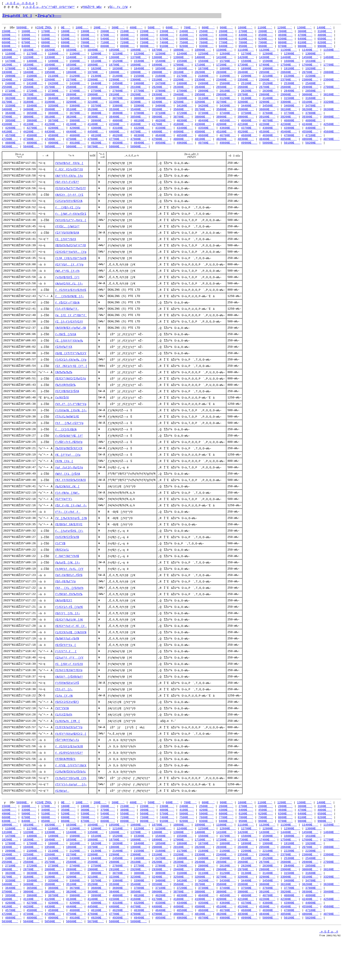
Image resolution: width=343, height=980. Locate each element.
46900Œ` (271, 143)
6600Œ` (9, 44)
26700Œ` (267, 91)
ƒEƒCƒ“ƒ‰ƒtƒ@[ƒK (69, 644)
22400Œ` (10, 84)
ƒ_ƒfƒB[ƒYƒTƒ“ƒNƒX (71, 795)
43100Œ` (121, 135)
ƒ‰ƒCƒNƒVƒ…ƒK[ (67, 507)
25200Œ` (271, 87)
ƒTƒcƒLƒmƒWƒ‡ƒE (67, 434)
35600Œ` (181, 115)
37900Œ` (10, 123)
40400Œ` (206, 127)
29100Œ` (117, 99)
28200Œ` (249, 95)
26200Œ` (160, 91)
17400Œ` (267, 68)
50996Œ (23, 28)
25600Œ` (31, 91)
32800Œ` (246, 107)
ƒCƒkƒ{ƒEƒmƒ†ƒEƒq (69, 697)
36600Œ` (56, 119)
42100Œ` (246, 131)
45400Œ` (289, 139)
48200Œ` (224, 146)
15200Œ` (121, 64)
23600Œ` (267, 84)
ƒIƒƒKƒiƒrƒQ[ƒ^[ (71, 382)
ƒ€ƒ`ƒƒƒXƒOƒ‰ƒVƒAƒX (70, 500)
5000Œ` (29, 40)
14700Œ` (13, 64)
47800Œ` (139, 146)
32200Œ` (117, 107)
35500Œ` (160, 115)
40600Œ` (249, 127)
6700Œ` (29, 44)
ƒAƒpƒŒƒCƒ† (64, 625)
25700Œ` (53, 91)
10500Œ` (117, 52)
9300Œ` (206, 48)
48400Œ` (267, 146)
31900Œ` (53, 107)
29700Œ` (246, 99)
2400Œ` (187, 32)
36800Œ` (99, 119)
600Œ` (172, 28)
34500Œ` (271, 111)
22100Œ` (271, 80)
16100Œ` (314, 64)
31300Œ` (249, 103)
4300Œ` (226, 36)
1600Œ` (29, 32)
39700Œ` (56, 127)
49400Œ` (142, 150)
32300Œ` (139, 107)
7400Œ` (167, 44)
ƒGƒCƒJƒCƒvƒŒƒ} (67, 730)
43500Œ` (206, 135)
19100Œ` (292, 72)
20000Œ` (160, 76)
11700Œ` (35, 56)
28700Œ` (31, 99)
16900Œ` (160, 68)
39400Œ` (332, 123)
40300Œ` (185, 127)
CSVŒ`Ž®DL (44, 28)
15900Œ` (271, 64)
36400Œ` (13, 119)
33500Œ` (56, 111)
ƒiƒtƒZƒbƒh (64, 743)
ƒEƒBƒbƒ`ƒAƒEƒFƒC (69, 546)
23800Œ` (310, 84)
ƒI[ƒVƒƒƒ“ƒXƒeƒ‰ (69, 356)
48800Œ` (13, 150)
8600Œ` (68, 48)
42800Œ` (56, 135)
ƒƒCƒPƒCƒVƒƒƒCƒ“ (69, 782)
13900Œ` (181, 60)
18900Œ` (249, 72)
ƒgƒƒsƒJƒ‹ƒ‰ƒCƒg (69, 487)
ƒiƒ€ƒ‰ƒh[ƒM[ (68, 749)
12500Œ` (206, 56)
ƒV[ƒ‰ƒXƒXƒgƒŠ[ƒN (71, 539)
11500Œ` (332, 52)
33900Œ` (142, 111)
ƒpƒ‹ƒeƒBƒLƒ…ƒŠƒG (69, 598)
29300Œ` (160, 99)
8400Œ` (29, 48)
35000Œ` (53, 115)
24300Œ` (78, 87)
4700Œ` (305, 36)
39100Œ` (267, 123)
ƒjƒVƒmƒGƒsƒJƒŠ (67, 710)
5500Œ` (127, 40)
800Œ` (208, 28)
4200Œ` (206, 36)
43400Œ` (185, 135)
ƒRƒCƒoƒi (62, 572)
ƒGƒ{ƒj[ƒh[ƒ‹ (68, 638)
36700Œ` (78, 119)
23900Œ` (332, 84)
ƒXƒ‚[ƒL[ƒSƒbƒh (69, 612)
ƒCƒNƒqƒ (62, 821)
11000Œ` (224, 52)
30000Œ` (310, 99)
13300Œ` (53, 60)
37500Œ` (249, 119)
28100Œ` (228, 95)
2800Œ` (266, 32)
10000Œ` (10, 52)
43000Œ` (99, 135)
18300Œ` (121, 72)
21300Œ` (99, 80)
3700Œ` (108, 36)
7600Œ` (206, 44)
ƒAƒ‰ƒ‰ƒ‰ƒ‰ (64, 389)
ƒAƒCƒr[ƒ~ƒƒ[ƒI (69, 205)
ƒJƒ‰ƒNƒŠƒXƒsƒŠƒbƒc (70, 802)
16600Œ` (96, 68)
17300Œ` (246, 68)
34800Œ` (10, 115)
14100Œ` (224, 60)
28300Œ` (271, 95)
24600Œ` (142, 87)
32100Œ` (96, 107)
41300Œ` (74, 131)
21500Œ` (142, 80)
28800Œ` (53, 99)
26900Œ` (310, 91)
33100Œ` (310, 107)
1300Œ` (304, 28)
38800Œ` (203, 123)
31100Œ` (206, 103)
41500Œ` (117, 131)
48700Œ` (332, 146)
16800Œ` (139, 68)
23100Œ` (160, 84)
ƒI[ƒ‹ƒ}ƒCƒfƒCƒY (69, 336)
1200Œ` (285, 28)
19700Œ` (96, 76)
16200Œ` (10, 68)
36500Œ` (35, 119)
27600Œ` (121, 95)
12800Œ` (271, 56)
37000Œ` (142, 119)
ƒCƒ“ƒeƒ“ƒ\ (64, 520)
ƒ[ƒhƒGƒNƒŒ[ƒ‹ (69, 310)
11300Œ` (289, 52)
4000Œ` (167, 36)
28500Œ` (314, 95)
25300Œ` (292, 87)
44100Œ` (10, 139)
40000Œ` (121, 127)
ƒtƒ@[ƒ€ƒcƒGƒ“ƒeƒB (71, 270)
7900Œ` (266, 44)
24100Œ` (35, 87)
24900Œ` (206, 87)
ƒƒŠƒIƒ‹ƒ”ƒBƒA (67, 316)
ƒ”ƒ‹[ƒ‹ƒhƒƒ (68, 533)
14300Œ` (267, 60)
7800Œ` (246, 44)
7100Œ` (108, 44)
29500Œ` (203, 99)
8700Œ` (88, 48)
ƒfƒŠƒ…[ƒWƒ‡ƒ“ (67, 238)
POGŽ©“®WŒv (92, 8)
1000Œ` (245, 28)
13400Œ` (74, 60)
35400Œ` (139, 115)
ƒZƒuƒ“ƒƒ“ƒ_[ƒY (69, 684)
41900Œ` (203, 131)
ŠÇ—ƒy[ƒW (118, 8)
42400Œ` (310, 131)
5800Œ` (187, 40)
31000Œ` (185, 103)
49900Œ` (249, 150)
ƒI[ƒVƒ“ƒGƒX (66, 251)
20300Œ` (224, 76)
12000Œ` (99, 56)
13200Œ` (31, 60)
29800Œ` (267, 99)
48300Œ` (246, 146)
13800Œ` (160, 60)
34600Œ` (292, 111)
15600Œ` (206, 64)
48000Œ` (181, 146)
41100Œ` (31, 131)
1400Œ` (324, 28)
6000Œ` (226, 40)
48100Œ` (203, 146)
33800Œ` (121, 111)
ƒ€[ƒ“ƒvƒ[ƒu (68, 474)
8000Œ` (285, 44)
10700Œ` (160, 52)
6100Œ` (246, 40)
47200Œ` (10, 146)
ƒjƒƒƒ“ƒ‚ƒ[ (66, 677)
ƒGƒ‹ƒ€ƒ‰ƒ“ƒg (65, 605)
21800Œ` (206, 80)
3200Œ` (9, 36)
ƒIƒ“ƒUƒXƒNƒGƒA (67, 244)
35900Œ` (246, 115)
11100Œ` (246, 52)
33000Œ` (289, 107)
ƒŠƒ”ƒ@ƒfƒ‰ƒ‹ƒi (67, 769)
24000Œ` (13, 87)
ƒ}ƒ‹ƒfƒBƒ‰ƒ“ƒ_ (67, 323)
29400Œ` (181, 99)
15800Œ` (249, 64)
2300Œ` (167, 32)
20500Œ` (267, 76)
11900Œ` (78, 56)
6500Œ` (325, 40)
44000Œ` (314, 135)
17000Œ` (181, 68)
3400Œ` (48, 36)
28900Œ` (74, 99)
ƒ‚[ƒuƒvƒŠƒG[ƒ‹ (69, 553)
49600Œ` (185, 150)
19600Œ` (74, 76)
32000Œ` (74, 107)
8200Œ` (325, 44)
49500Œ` (164, 150)
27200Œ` (35, 95)
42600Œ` (13, 135)
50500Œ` (53, 154)
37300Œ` (206, 119)
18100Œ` (78, 72)
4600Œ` (285, 36)
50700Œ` (96, 154)
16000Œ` (292, 64)
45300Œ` (267, 139)
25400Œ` (314, 87)
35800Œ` (224, 115)
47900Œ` (160, 146)
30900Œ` (164, 103)
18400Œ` (142, 72)
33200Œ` (332, 107)
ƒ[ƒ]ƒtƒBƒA (66, 448)
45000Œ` (203, 139)
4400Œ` (246, 36)
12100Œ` (121, 56)
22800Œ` (96, 84)
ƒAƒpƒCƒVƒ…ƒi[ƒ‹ (69, 297)
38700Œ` (181, 123)
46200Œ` (121, 143)
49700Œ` (206, 150)
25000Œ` (228, 87)
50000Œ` (271, 150)
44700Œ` (139, 139)
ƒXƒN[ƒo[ (64, 480)
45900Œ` (56, 143)
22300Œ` (314, 80)
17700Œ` (332, 68)
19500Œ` (53, 76)
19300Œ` (10, 76)
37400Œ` (228, 119)
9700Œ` (285, 48)
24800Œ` (185, 87)
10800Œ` (181, 52)
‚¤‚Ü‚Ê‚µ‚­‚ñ (329, 971)
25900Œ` (96, 91)
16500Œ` (74, 68)
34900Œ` (31, 115)
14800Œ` (35, 64)
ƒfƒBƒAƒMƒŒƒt (65, 789)
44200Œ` (31, 139)
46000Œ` (78, 143)
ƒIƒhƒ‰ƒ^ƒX (64, 362)
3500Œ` (68, 36)
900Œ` (226, 28)
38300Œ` (96, 123)
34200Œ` (206, 111)
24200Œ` (56, 87)
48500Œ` (289, 146)
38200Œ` (74, 123)
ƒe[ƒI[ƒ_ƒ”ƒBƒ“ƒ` (71, 330)
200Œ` (100, 28)
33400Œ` (35, 111)
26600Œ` (246, 91)
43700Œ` (249, 135)
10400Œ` (96, 52)
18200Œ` (99, 72)
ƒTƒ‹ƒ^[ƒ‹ (64, 717)
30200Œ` (13, 103)
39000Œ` (246, 123)
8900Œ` (127, 48)
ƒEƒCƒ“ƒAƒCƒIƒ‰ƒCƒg (70, 395)
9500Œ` (246, 48)
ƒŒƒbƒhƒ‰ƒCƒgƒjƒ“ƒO (70, 257)
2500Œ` (206, 32)
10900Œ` (203, 52)
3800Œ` (127, 36)
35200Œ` (96, 115)
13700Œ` (139, 60)
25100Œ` (249, 87)
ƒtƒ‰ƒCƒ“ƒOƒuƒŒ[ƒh (71, 808)
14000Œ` (203, 60)
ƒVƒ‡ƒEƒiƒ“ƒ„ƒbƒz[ (71, 231)
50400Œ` (31, 154)
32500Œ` (181, 107)
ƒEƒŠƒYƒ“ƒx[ (66, 671)
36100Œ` (289, 115)
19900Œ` (139, 76)
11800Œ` (56, 56)
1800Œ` (68, 32)
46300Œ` (142, 143)
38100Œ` (53, 123)
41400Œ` (96, 131)
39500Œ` (13, 127)
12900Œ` (292, 56)
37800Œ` (314, 119)
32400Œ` (160, 107)
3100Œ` (325, 32)
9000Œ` (147, 48)
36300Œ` (332, 115)
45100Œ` (224, 139)
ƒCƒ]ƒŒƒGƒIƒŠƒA (67, 408)
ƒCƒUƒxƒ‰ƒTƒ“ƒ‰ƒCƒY (70, 198)
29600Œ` (224, 99)
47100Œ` (314, 143)
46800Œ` (249, 143)
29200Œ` (139, 99)
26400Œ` (203, 91)
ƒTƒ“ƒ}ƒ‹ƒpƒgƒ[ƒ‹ (71, 815)
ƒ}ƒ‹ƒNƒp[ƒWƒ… (67, 513)
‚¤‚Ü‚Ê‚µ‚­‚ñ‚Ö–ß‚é (20, 4)
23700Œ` (289, 84)
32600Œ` (203, 107)
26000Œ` (117, 91)
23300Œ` (203, 84)
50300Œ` (10, 154)
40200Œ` (164, 127)
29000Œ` (96, 99)
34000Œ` (164, 111)
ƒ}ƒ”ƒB (60, 566)
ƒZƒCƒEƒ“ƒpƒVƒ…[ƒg (71, 264)
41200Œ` (53, 131)
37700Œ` (292, 119)
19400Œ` (31, 76)
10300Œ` (74, 52)
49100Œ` (78, 150)
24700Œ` (164, 87)
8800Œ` (108, 48)
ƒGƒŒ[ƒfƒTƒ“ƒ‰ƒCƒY (71, 369)
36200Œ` (310, 115)
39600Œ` (35, 127)
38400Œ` (117, 123)
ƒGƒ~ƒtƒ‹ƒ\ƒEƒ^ (67, 192)
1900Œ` (88, 32)
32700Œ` (224, 107)
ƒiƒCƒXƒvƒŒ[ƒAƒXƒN (71, 657)
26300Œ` (181, 91)
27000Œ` (332, 91)
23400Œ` (224, 84)
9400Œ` (226, 48)
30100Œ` (332, 99)
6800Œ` (48, 44)
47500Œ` (74, 146)
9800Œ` (305, 48)
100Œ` (82, 28)
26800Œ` (289, 91)
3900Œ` (147, 36)
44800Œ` (160, 139)
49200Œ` (99, 150)
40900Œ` (314, 127)
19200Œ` (314, 72)
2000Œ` (108, 32)
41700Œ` (160, 131)
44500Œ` (96, 139)
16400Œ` (53, 68)
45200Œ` (246, 139)
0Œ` (66, 28)
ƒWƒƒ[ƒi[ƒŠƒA (68, 493)
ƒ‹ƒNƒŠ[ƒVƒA (66, 349)
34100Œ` (185, 111)
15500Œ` (185, 64)
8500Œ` (48, 48)
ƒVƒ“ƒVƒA (62, 736)
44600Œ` (117, 139)
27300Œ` (56, 95)
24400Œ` (99, 87)
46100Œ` (99, 143)
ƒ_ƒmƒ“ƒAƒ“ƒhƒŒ (67, 579)
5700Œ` (167, 40)
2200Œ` (147, 32)
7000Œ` (88, 44)
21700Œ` (185, 80)
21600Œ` (164, 80)
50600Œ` (74, 154)
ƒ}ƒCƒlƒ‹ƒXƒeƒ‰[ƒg (71, 375)
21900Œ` (228, 80)
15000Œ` (78, 64)
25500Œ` (10, 91)
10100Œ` (31, 52)
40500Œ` (228, 127)
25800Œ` (74, 91)
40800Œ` (292, 127)
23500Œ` (246, 84)
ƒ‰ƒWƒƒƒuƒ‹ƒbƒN (67, 664)
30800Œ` (142, 103)
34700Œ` (314, 111)
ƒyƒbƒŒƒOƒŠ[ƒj (67, 290)
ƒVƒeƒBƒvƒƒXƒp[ (69, 172)
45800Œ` (35, 143)
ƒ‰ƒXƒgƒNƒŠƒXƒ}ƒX (69, 467)
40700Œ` (271, 127)
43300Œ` (164, 135)
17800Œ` (13, 72)
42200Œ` (267, 131)
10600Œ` (139, 52)
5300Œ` (88, 40)
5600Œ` (147, 40)
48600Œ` (310, 146)
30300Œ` (35, 103)
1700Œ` (48, 32)
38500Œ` (139, 123)
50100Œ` (292, 150)
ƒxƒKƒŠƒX (62, 415)
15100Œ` (99, 64)
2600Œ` (226, 32)
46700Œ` (228, 143)
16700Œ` (117, 68)
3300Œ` (29, 36)
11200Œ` (267, 52)
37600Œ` (271, 119)
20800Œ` (332, 76)
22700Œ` (74, 84)
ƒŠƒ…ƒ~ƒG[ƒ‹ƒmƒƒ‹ (71, 526)
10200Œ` (53, 52)
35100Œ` (74, 115)
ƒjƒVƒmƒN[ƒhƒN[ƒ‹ (71, 428)
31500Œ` (292, 103)
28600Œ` (10, 99)
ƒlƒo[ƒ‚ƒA (64, 723)
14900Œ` (56, 64)
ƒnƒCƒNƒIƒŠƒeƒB (67, 559)
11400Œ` (310, 52)
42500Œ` (332, 131)
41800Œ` (181, 131)
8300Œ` (9, 48)
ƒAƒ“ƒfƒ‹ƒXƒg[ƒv (69, 185)
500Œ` (154, 28)
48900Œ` (35, 150)
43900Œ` (292, 135)
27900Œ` (185, 95)
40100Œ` (142, 127)
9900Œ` (325, 48)
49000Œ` (56, 150)
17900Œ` (35, 72)
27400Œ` (78, 95)
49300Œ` (121, 150)
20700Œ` (310, 76)
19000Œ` (271, 72)
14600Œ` (332, 60)
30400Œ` (56, 103)
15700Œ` (228, 64)
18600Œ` (185, 72)
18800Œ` (228, 72)
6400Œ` (305, 40)
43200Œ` (142, 135)
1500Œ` (9, 32)
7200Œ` (127, 44)
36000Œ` (267, 115)
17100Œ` (203, 68)
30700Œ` (121, 103)
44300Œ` (53, 139)
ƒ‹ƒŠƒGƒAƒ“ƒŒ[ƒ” (69, 454)
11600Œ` (13, 56)
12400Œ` (185, 56)
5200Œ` (68, 40)
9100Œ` (167, 48)
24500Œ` (121, 87)
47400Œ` (53, 146)
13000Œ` (314, 56)
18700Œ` (206, 72)
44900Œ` (181, 139)
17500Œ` (289, 68)
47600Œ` (96, 146)
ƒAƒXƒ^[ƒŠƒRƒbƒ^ (69, 703)
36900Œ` (121, 119)
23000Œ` (139, 84)
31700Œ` (10, 107)
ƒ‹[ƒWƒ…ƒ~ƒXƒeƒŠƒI (71, 225)
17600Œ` (310, 68)
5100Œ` (48, 40)
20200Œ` (203, 76)
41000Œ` (10, 131)
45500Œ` (310, 139)
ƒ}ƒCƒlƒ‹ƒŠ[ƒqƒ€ (69, 631)
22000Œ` (249, 80)
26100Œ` (139, 91)
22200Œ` (292, 80)
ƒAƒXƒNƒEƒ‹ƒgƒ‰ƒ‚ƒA (70, 343)
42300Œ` (289, 131)
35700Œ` (203, 115)
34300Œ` (228, 111)
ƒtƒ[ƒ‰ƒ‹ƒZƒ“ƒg (69, 441)
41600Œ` (139, 131)
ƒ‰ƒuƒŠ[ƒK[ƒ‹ (68, 585)
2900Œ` (285, 32)
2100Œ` (127, 32)
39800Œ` (78, 127)
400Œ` (136, 28)
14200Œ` (246, 60)
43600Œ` (228, 135)
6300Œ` (285, 40)
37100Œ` (164, 119)
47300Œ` (31, 146)
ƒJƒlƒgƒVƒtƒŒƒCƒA (69, 211)
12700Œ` (249, 56)
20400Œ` (246, 76)
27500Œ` (99, 95)
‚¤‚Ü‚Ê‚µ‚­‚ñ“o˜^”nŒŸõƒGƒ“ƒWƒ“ (50, 8)
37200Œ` (185, 119)
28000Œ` (206, 95)
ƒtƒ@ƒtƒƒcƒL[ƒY (69, 592)
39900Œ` (99, 127)
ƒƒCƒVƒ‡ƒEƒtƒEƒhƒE (71, 303)
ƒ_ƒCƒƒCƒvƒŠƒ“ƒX (69, 179)
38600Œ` (160, 123)
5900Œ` (206, 40)
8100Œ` (305, 44)
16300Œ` (31, 68)
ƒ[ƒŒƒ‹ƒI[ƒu (68, 218)
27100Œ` (13, 95)
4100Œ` (187, 36)
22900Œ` (117, 84)
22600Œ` (53, 84)
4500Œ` (266, 36)
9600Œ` (266, 48)
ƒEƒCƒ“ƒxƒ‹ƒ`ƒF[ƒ (71, 651)
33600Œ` (78, 111)
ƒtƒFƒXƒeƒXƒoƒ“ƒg (69, 756)
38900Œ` (224, 123)
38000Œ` (31, 123)
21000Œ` (35, 80)
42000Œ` (224, 131)
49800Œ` (228, 150)
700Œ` (190, 28)
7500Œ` (187, 44)
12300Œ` (164, 56)
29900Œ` (289, 99)
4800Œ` (325, 36)
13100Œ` (10, 60)
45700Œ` (13, 143)
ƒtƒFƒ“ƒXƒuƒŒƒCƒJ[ (71, 762)
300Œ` (118, 28)
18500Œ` (164, 72)
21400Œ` (121, 80)
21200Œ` (78, 80)
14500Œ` (310, 60)
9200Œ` (187, 48)
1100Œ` (265, 28)
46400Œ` (164, 143)
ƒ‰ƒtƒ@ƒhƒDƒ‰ (65, 402)
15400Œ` (164, 64)
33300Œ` (13, 111)
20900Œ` (13, 80)
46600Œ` (206, 143)
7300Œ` (147, 44)
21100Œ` (56, 80)
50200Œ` (314, 150)
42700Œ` (35, 135)
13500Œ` (96, 60)
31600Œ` (314, 103)
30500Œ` (78, 103)
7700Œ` (226, 44)
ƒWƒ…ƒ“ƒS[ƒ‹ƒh (67, 284)
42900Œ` (78, 135)
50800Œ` (117, 154)
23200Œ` (181, 84)
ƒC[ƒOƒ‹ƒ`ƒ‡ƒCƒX (69, 690)
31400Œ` (271, 103)
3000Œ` (305, 32)
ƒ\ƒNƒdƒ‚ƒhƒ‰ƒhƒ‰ (69, 618)
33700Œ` (99, 111)
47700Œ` (117, 146)
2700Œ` (246, 32)
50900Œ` (139, 154)
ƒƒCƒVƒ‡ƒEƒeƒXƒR (69, 776)
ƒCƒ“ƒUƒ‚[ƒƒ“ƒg (69, 277)
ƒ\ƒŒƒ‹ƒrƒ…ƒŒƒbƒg (69, 461)
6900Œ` (68, 44)
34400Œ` (249, 111)
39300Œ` (310, 123)
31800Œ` (31, 107)
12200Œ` (142, 56)
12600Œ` (228, 56)
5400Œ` (108, 40)
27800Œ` (164, 95)
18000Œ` (56, 72)
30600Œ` (99, 103)
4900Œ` (9, 40)
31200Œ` (228, 103)
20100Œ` (181, 76)
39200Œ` (289, 123)
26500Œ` (224, 91)
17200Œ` (224, 68)
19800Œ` (117, 76)
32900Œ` (267, 107)
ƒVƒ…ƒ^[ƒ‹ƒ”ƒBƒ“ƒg (71, 421)
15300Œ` (142, 64)
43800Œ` (271, 135)
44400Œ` (74, 139)
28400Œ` (292, 95)
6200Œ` (266, 40)
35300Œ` (117, 115)
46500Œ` (185, 143)
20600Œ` (289, 76)
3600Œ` (88, 36)
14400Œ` (289, 60)
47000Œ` (292, 143)
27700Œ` (142, 95)
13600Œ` (117, 60)
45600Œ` (332, 139)
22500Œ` (31, 84)
